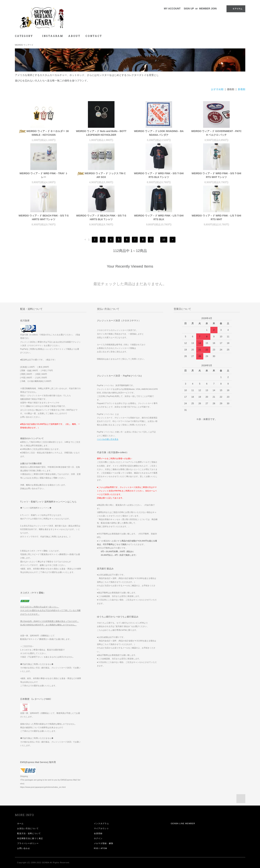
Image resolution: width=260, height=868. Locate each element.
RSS (96, 848)
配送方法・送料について (29, 833)
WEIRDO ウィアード (24, 45)
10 (164, 240)
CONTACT (94, 36)
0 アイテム (235, 9)
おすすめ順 (217, 89)
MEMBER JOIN (208, 9)
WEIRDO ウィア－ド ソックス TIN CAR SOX (101, 175)
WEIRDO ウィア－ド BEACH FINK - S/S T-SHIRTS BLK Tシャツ (101, 217)
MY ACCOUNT (172, 9)
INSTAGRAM (53, 36)
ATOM (104, 848)
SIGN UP (189, 9)
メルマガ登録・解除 (104, 843)
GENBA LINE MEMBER (183, 823)
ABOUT (74, 36)
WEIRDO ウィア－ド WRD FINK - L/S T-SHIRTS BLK (159, 217)
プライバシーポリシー (28, 843)
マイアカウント (101, 828)
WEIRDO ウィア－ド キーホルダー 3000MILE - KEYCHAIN (44, 133)
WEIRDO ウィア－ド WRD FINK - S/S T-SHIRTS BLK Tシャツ (159, 175)
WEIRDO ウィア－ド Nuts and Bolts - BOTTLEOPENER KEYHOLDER (101, 133)
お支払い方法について (28, 828)
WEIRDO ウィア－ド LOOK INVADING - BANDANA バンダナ (159, 133)
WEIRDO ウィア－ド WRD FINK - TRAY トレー (44, 175)
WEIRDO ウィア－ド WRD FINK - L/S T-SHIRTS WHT (216, 217)
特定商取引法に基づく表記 (30, 838)
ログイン (98, 838)
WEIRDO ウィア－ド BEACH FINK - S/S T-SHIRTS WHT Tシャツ (44, 217)
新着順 (242, 89)
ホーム (20, 823)
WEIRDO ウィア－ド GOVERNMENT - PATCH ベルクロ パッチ (216, 133)
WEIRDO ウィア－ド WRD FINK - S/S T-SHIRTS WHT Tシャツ (216, 175)
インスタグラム (101, 823)
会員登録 (98, 833)
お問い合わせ (24, 848)
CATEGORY (26, 36)
